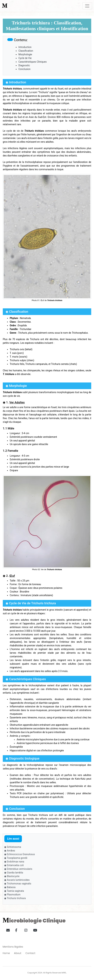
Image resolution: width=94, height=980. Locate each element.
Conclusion (24, 69)
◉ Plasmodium (12, 895)
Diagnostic (24, 65)
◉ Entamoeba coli (14, 865)
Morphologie (25, 54)
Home (6, 953)
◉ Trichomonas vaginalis (18, 884)
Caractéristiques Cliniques (33, 62)
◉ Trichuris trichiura (15, 898)
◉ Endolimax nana (14, 862)
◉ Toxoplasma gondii (16, 858)
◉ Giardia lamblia (14, 873)
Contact (30, 953)
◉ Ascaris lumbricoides (17, 880)
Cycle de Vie (25, 58)
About (18, 953)
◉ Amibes (10, 851)
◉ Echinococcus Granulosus (19, 854)
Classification (26, 51)
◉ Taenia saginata (14, 891)
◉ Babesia (10, 887)
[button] (7, 930)
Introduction (25, 47)
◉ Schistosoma (13, 847)
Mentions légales (13, 947)
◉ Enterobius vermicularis (18, 869)
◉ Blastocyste (12, 876)
